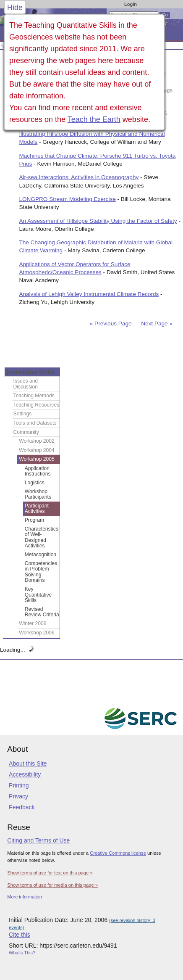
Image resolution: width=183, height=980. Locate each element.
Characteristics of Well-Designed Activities (42, 538)
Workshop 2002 (37, 441)
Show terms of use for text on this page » (50, 873)
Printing (19, 785)
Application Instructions (38, 471)
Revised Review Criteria (42, 612)
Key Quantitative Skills (38, 595)
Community (26, 432)
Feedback (22, 807)
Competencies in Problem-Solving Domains (41, 572)
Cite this (20, 935)
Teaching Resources (37, 405)
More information (25, 897)
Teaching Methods (34, 396)
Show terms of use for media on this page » (52, 885)
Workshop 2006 (37, 633)
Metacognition (41, 555)
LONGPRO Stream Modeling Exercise (67, 199)
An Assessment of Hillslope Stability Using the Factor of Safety (98, 221)
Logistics (35, 483)
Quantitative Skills (29, 372)
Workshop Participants (38, 494)
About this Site (28, 763)
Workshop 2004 (37, 450)
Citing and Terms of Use (38, 840)
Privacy (18, 796)
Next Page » (156, 324)
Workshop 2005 (37, 459)
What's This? (22, 953)
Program (34, 520)
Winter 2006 (33, 623)
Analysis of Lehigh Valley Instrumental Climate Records (89, 294)
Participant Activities (37, 509)
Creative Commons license (118, 853)
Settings (23, 414)
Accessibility (25, 774)
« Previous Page (111, 324)
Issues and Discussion (26, 384)
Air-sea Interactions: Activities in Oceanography (79, 177)
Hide (15, 8)
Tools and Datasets (35, 423)
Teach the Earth (94, 119)
